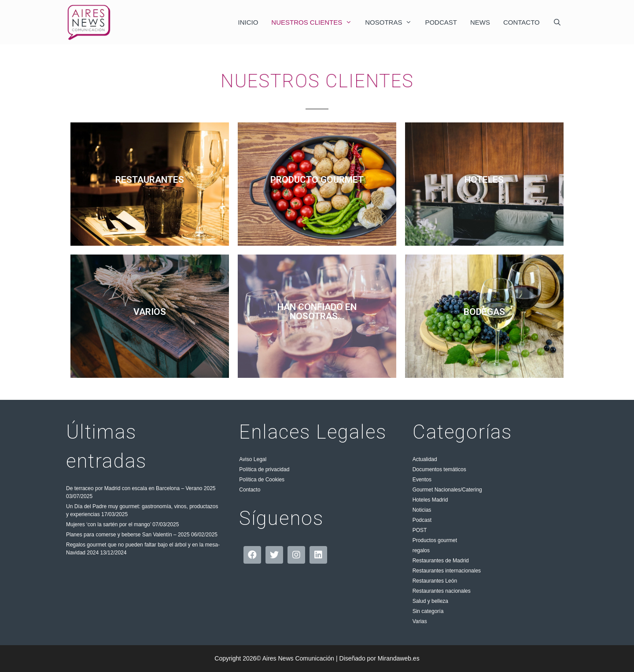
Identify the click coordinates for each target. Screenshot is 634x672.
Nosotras (392, 22)
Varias (420, 621)
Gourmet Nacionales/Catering (447, 490)
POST (420, 530)
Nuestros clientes (315, 22)
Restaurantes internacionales (447, 571)
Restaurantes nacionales (442, 591)
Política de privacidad (264, 469)
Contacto (522, 22)
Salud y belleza (430, 601)
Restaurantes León (435, 581)
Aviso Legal (253, 459)
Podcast (441, 22)
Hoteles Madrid (430, 500)
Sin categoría (428, 611)
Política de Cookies (262, 480)
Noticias (422, 510)
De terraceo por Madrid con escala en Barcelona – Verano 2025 (141, 488)
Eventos (422, 480)
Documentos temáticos (439, 469)
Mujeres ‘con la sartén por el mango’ (109, 524)
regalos (421, 550)
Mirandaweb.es (399, 658)
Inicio (248, 22)
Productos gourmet (435, 540)
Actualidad (425, 459)
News (480, 22)
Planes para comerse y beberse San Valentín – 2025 (128, 535)
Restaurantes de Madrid (441, 561)
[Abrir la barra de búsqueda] (557, 22)
